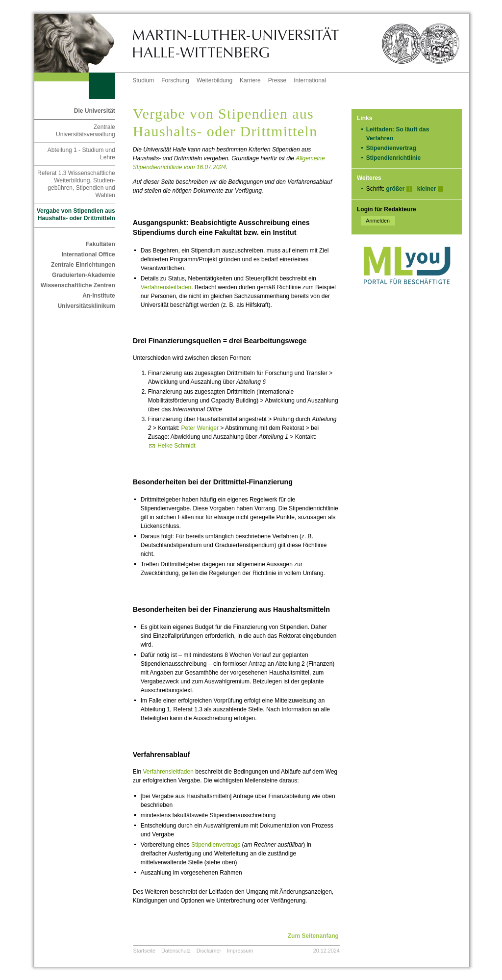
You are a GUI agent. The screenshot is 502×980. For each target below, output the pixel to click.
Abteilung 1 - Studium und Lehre (81, 154)
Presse (277, 80)
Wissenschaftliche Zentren (78, 285)
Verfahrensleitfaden (166, 287)
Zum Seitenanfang (313, 936)
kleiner (427, 189)
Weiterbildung (214, 80)
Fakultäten (100, 244)
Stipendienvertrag (391, 148)
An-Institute (99, 296)
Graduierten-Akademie (84, 275)
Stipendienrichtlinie (393, 158)
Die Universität (95, 111)
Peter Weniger (200, 428)
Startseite (145, 951)
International (310, 80)
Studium (143, 80)
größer (395, 189)
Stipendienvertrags (216, 845)
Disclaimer (209, 951)
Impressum (240, 951)
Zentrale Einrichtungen (83, 265)
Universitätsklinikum (86, 306)
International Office (88, 254)
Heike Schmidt (176, 446)
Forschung (175, 80)
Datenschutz (176, 951)
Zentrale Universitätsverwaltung (86, 131)
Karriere (250, 80)
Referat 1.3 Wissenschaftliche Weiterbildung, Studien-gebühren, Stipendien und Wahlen (76, 184)
